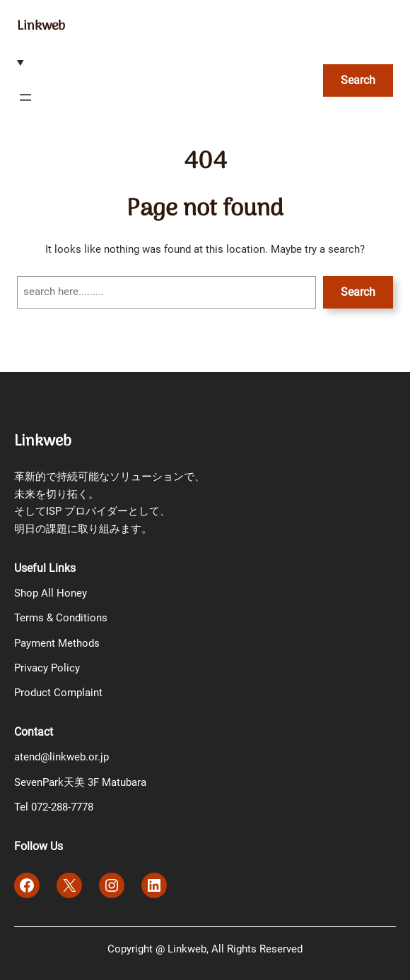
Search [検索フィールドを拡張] (358, 80)
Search (358, 292)
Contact (34, 732)
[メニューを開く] (25, 97)
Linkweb (41, 26)
